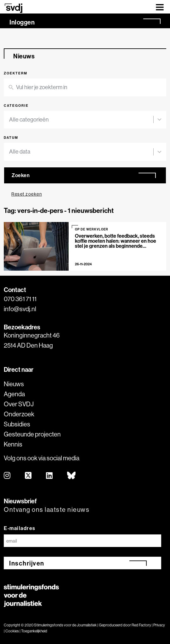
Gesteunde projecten (32, 434)
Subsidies (17, 424)
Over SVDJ (19, 404)
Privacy (159, 625)
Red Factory (141, 625)
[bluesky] (72, 476)
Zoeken (21, 175)
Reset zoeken (27, 194)
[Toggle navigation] (160, 7)
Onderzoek (19, 414)
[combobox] (81, 120)
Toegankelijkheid (34, 631)
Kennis (13, 444)
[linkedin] (50, 476)
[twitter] (28, 476)
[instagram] (7, 476)
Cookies (12, 631)
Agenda (14, 394)
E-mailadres (20, 528)
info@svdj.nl (20, 309)
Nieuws (14, 384)
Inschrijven (27, 563)
